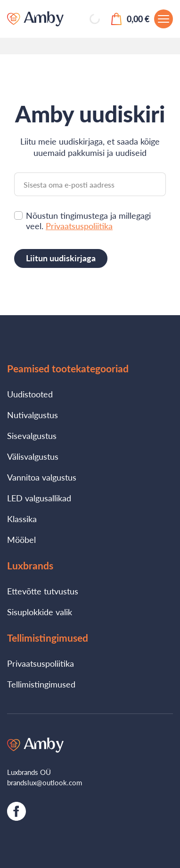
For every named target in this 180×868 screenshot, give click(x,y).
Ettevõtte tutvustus (43, 591)
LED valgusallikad (39, 498)
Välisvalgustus (33, 456)
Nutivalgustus (33, 415)
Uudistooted (30, 394)
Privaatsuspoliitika (79, 226)
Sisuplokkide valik (40, 612)
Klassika (22, 519)
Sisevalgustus (32, 436)
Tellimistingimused (41, 684)
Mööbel (21, 540)
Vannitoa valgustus (42, 477)
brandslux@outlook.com (45, 782)
